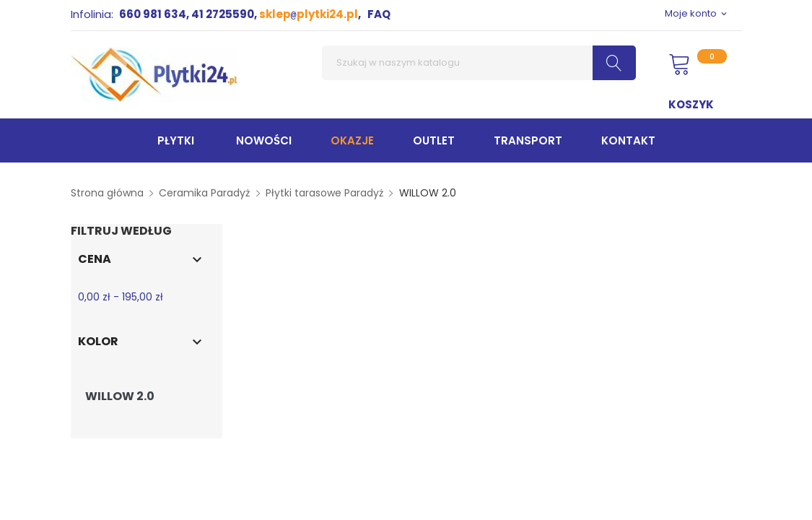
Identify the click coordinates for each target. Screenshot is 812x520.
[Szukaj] (479, 63)
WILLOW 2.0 (120, 396)
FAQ (379, 14)
